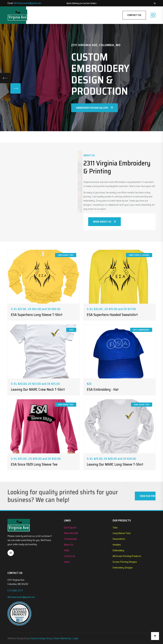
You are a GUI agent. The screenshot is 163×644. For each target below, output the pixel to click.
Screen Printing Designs (125, 562)
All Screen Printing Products (127, 556)
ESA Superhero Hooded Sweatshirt (112, 315)
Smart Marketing (62, 638)
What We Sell (71, 533)
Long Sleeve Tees (122, 533)
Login (76, 638)
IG (155, 3)
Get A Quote (70, 528)
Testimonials (70, 539)
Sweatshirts (119, 539)
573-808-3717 (15, 591)
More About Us (105, 222)
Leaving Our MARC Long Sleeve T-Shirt (115, 464)
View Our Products (148, 496)
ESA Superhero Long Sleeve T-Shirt (37, 315)
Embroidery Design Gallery (94, 110)
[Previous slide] (5, 78)
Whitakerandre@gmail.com (27, 3)
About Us (69, 545)
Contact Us (134, 15)
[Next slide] (16, 88)
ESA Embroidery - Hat (103, 390)
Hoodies (117, 545)
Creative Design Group (41, 638)
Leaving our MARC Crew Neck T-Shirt (38, 390)
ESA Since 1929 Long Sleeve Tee (34, 464)
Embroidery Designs (123, 568)
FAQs (67, 550)
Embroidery (118, 550)
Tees (115, 528)
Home (67, 562)
